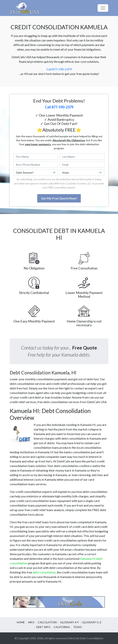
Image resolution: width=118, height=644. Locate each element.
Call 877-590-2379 (59, 69)
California (62, 627)
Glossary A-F (70, 622)
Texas (77, 627)
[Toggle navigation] (103, 8)
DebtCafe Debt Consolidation (85, 638)
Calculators (47, 622)
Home (21, 622)
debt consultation (44, 572)
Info (31, 622)
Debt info (43, 627)
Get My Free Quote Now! (59, 198)
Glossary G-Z (92, 622)
